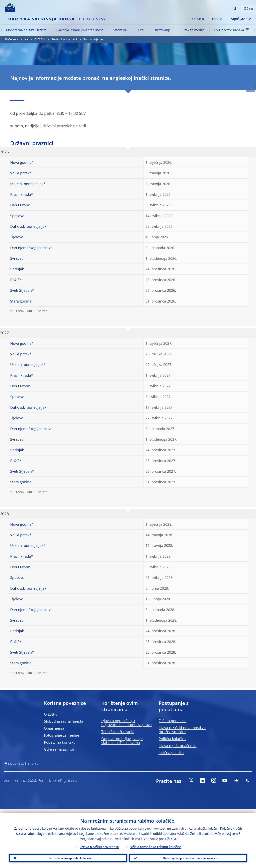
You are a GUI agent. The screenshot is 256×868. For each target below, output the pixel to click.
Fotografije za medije (62, 735)
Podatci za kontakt (64, 39)
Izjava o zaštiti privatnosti (100, 843)
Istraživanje (162, 30)
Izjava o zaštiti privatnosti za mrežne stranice (182, 730)
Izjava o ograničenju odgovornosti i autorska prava (127, 723)
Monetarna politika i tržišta (26, 30)
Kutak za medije (193, 30)
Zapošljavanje (241, 19)
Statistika (120, 30)
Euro (140, 30)
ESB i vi (217, 19)
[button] (241, 9)
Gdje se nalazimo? (59, 749)
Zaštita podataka (173, 721)
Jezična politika (171, 753)
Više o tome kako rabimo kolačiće (156, 843)
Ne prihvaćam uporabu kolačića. (68, 856)
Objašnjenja (54, 728)
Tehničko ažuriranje (118, 732)
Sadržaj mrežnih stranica (23, 764)
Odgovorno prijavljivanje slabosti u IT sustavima (122, 741)
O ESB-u (198, 19)
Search (235, 8)
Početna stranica (17, 39)
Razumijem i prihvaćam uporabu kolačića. (188, 856)
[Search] (211, 8)
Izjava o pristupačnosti (178, 746)
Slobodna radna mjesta (64, 721)
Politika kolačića (172, 739)
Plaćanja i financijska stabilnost (80, 30)
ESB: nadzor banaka (232, 30)
